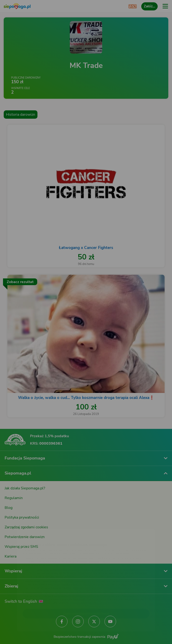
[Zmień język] (13, 525)
